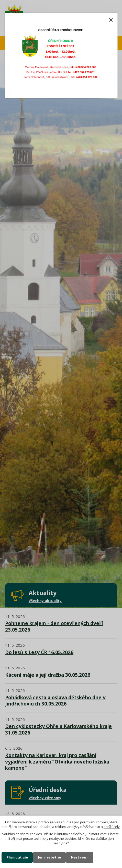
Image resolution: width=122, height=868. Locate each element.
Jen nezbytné (49, 857)
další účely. (112, 827)
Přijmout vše (17, 857)
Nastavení (80, 857)
